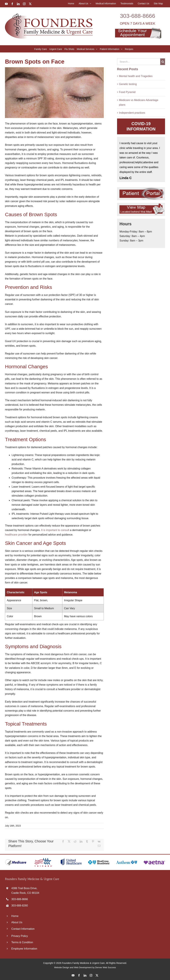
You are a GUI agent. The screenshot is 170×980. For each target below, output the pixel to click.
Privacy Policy (20, 936)
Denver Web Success (106, 967)
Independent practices (132, 113)
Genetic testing (128, 84)
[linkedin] (85, 975)
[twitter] (97, 975)
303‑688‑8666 (138, 16)
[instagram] (91, 975)
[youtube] (73, 975)
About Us (17, 922)
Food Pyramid (127, 92)
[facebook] (79, 975)
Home (15, 916)
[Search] (163, 62)
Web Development (83, 967)
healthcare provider (16, 535)
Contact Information (23, 929)
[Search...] (139, 62)
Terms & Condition (22, 942)
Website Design (62, 967)
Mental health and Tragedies (136, 76)
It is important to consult (55, 530)
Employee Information (24, 949)
